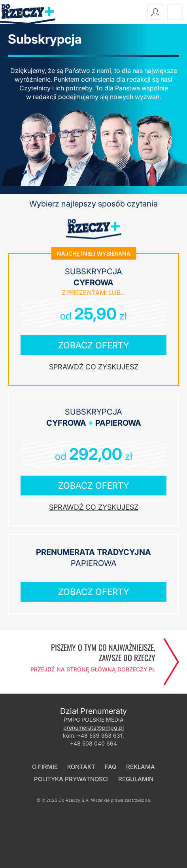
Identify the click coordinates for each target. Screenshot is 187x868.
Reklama (141, 767)
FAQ (111, 767)
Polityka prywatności (71, 779)
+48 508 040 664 (93, 743)
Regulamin (136, 779)
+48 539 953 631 (100, 735)
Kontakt (81, 767)
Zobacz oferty (94, 345)
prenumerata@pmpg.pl (93, 727)
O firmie (45, 767)
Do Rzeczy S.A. (74, 800)
